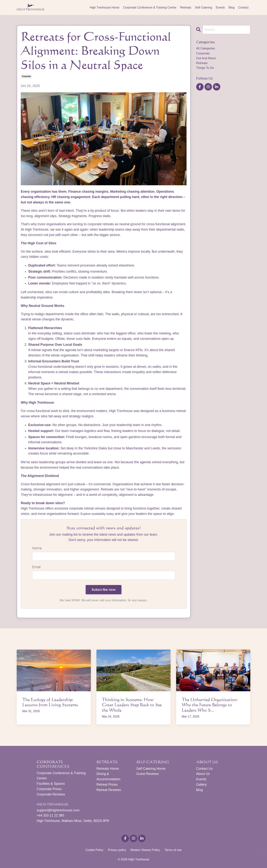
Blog (232, 7)
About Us (203, 774)
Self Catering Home (151, 769)
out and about (207, 59)
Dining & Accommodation (108, 777)
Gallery (201, 785)
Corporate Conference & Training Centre (150, 7)
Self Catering (203, 7)
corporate (26, 76)
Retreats (186, 7)
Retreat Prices (107, 785)
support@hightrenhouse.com (58, 811)
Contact (243, 7)
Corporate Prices (49, 789)
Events (220, 7)
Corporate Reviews (51, 795)
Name (37, 548)
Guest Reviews (147, 774)
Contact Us (204, 769)
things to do (206, 70)
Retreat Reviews (109, 790)
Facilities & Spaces (51, 784)
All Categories (207, 49)
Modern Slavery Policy (145, 851)
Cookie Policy (94, 851)
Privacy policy (117, 851)
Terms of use (173, 851)
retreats (202, 65)
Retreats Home (108, 769)
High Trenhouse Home (105, 7)
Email (36, 567)
